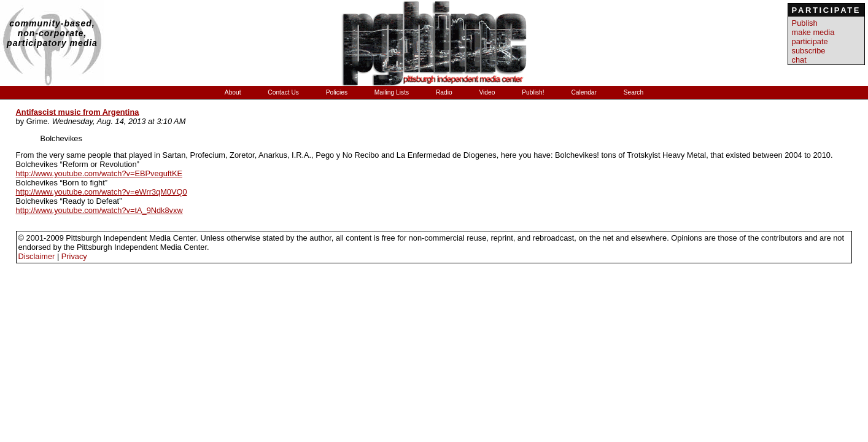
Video (488, 92)
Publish (805, 23)
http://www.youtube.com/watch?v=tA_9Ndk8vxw (99, 210)
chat (799, 60)
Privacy (74, 256)
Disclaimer (37, 256)
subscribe (809, 51)
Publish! (534, 92)
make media (813, 32)
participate (810, 41)
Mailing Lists (393, 92)
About (234, 92)
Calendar (584, 92)
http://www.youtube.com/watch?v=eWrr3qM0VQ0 (102, 192)
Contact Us (284, 92)
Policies (338, 92)
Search (634, 92)
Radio (445, 92)
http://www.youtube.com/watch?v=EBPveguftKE (99, 173)
